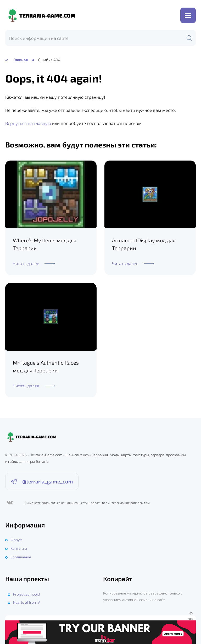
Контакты (19, 548)
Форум (16, 539)
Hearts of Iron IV (26, 602)
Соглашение (21, 557)
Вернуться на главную (28, 123)
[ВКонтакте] (9, 503)
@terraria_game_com (48, 482)
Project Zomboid (26, 594)
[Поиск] (189, 38)
